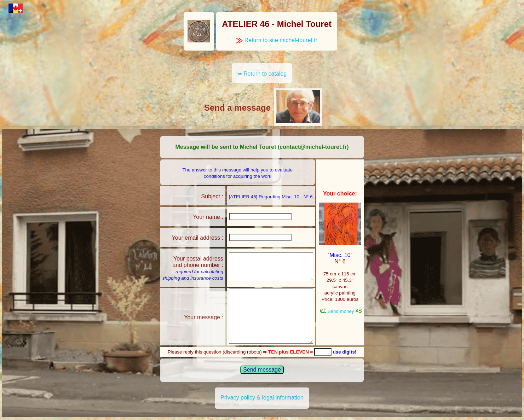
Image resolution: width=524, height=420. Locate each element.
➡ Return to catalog (262, 74)
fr (13, 8)
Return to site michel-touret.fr (277, 40)
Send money (341, 311)
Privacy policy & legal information (262, 398)
